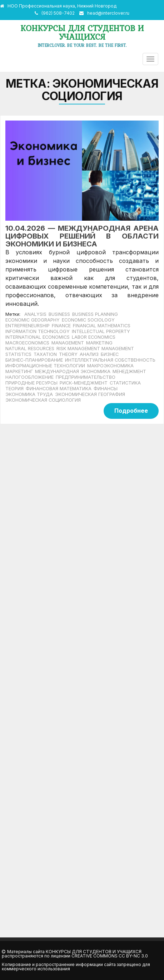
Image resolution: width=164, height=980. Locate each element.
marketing (99, 343)
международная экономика (73, 371)
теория (14, 389)
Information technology (38, 331)
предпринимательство (86, 377)
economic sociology (88, 320)
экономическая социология (43, 400)
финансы (106, 389)
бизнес (110, 354)
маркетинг (19, 371)
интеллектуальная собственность (110, 360)
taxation (45, 354)
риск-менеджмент (84, 383)
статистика (125, 383)
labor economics (94, 337)
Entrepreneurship (28, 326)
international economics (38, 337)
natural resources (30, 349)
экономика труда (29, 394)
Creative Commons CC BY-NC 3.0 (110, 956)
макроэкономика (110, 366)
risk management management (95, 349)
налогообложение (29, 377)
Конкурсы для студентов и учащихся (82, 32)
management (68, 343)
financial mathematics (102, 326)
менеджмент (129, 371)
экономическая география (90, 394)
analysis (35, 314)
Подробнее (131, 411)
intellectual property (101, 331)
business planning (95, 314)
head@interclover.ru (108, 13)
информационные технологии (45, 366)
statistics (18, 354)
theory (68, 354)
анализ (89, 354)
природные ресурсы (31, 383)
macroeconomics (27, 343)
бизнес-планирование (34, 360)
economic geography (33, 320)
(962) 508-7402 (58, 13)
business (59, 314)
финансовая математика (59, 389)
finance (61, 326)
